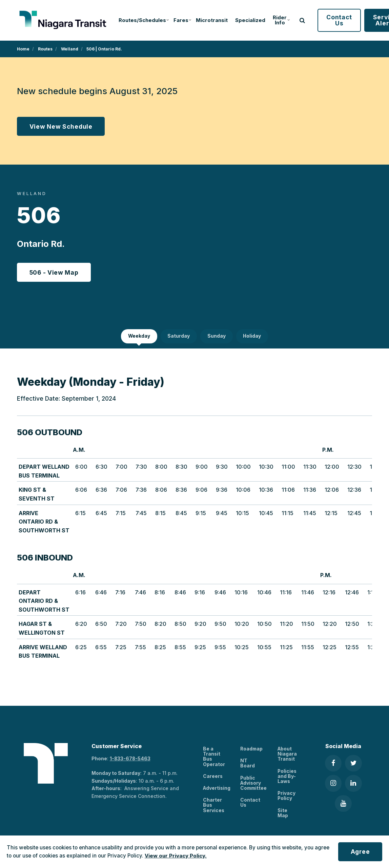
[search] (297, 20)
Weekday (139, 337)
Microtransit (208, 20)
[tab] (139, 337)
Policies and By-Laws (287, 777)
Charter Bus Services (214, 806)
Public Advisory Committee (254, 784)
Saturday (179, 337)
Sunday (217, 337)
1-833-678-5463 (130, 759)
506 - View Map (54, 272)
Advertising (217, 789)
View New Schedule (61, 126)
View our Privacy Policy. (176, 856)
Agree (360, 852)
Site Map (283, 814)
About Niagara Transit (287, 755)
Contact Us (334, 20)
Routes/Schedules (140, 20)
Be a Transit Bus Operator (214, 757)
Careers (213, 777)
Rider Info (276, 20)
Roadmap (252, 750)
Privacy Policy (287, 797)
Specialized (246, 20)
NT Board (248, 764)
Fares (179, 20)
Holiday (252, 337)
